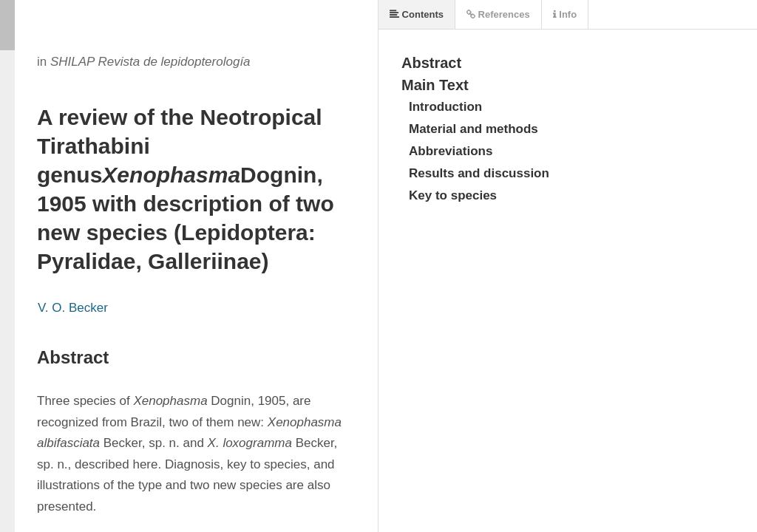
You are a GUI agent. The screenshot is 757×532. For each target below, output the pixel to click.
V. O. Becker (73, 308)
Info (565, 14)
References (498, 14)
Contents (417, 14)
